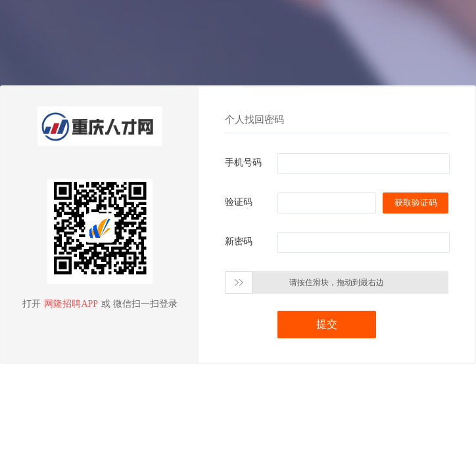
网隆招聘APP (71, 304)
